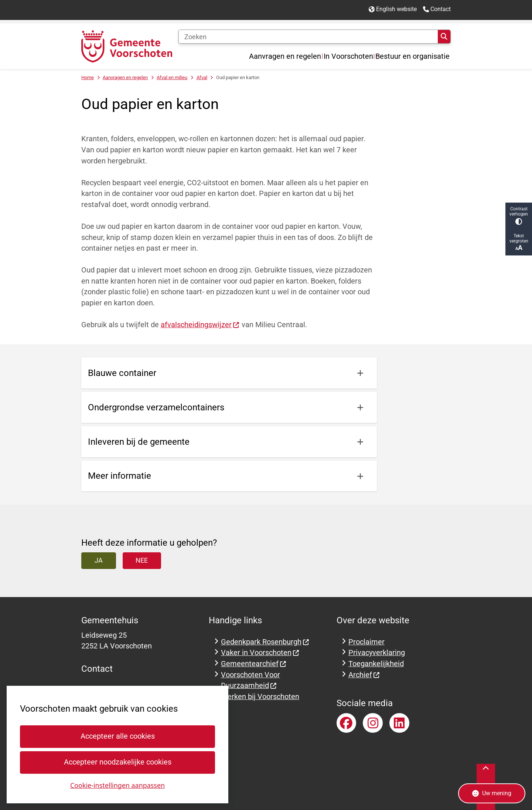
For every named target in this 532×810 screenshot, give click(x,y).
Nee (142, 560)
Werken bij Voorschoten (260, 697)
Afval (202, 77)
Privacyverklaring (377, 653)
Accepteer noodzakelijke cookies (117, 762)
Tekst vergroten (519, 242)
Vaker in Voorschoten (260, 653)
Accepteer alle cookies (117, 736)
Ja (99, 560)
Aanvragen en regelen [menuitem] (285, 56)
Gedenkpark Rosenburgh (265, 642)
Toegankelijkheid (376, 664)
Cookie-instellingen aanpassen (117, 785)
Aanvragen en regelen (125, 77)
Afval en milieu (172, 77)
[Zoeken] (308, 37)
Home (88, 77)
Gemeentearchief (254, 664)
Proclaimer (366, 642)
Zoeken (444, 37)
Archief (364, 675)
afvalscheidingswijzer (200, 325)
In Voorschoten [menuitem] (348, 56)
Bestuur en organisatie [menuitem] (412, 56)
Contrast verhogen (519, 216)
